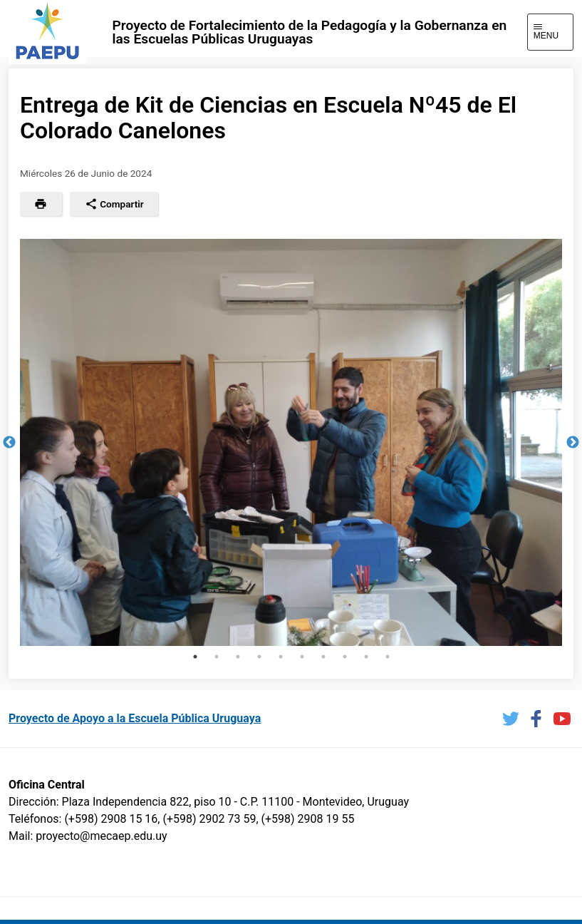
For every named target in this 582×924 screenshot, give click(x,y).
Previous (9, 443)
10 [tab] (388, 657)
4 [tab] (259, 657)
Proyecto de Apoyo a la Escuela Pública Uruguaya (135, 718)
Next (573, 443)
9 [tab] (366, 657)
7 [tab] (323, 657)
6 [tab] (302, 657)
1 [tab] (195, 657)
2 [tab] (217, 657)
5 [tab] (281, 657)
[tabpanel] (291, 442)
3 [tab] (238, 657)
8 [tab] (345, 657)
